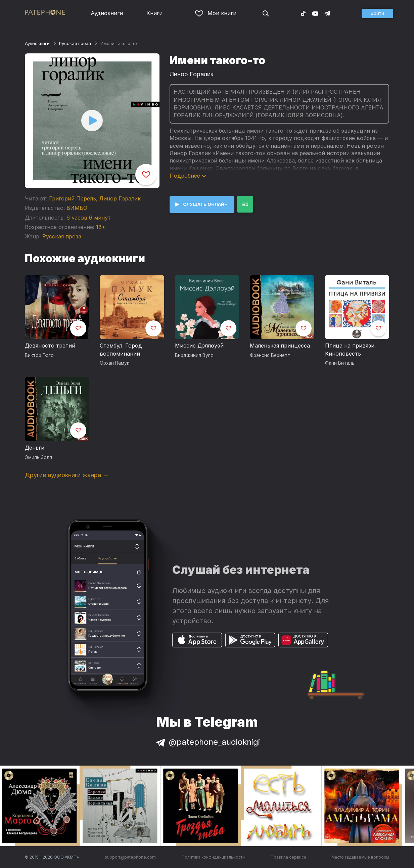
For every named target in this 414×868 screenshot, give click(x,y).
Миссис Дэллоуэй (199, 346)
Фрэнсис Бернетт (270, 355)
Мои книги (216, 13)
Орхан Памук (114, 363)
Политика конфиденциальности (213, 857)
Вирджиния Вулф (194, 355)
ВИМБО (77, 208)
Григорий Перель (73, 198)
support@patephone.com (130, 857)
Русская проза (75, 43)
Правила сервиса (288, 857)
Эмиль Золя (38, 457)
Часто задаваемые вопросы (361, 857)
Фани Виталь (340, 363)
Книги (154, 13)
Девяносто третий (50, 346)
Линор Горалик (120, 198)
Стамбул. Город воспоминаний (121, 350)
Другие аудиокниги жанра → (67, 475)
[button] (377, 13)
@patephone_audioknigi (207, 742)
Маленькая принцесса (280, 346)
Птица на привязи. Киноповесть (350, 350)
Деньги (35, 448)
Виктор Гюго (39, 355)
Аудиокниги (107, 13)
